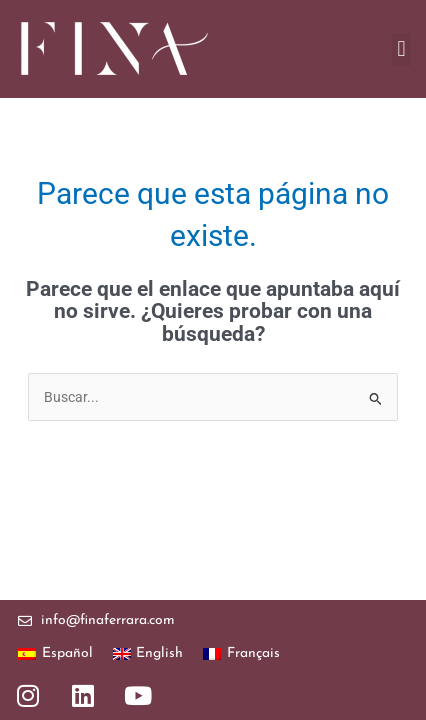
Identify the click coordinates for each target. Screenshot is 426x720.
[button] (401, 49)
